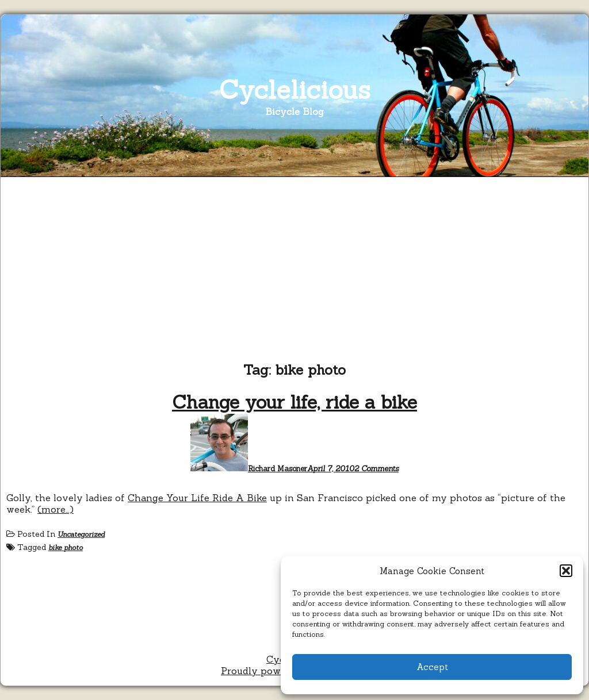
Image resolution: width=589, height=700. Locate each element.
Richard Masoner (278, 469)
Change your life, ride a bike (294, 402)
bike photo (66, 547)
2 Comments (376, 469)
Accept (432, 667)
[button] (566, 571)
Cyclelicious (295, 89)
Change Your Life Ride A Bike (197, 498)
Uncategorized (81, 534)
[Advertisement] (294, 269)
